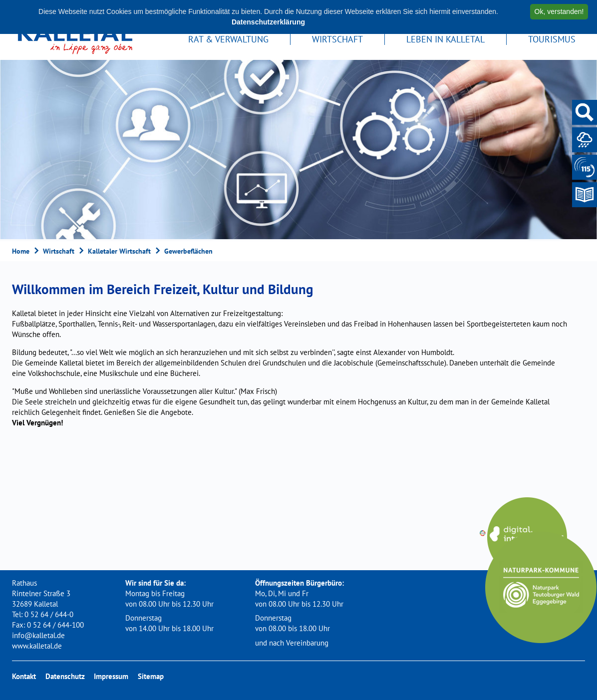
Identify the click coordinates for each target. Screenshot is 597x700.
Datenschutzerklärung (268, 22)
